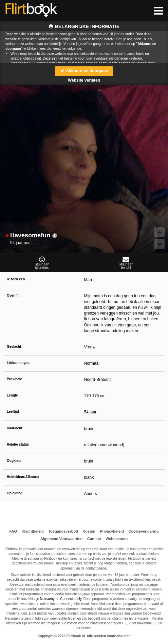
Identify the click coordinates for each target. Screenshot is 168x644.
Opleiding (15, 493)
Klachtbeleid (32, 531)
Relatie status (18, 444)
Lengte (12, 395)
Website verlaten (84, 80)
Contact (94, 539)
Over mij (14, 295)
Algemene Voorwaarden (62, 539)
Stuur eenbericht (126, 263)
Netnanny (47, 599)
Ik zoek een (16, 279)
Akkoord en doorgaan (84, 71)
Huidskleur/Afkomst (23, 477)
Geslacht (14, 347)
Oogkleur (14, 461)
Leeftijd (13, 412)
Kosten (89, 531)
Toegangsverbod (63, 531)
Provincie (14, 379)
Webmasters (117, 539)
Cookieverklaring (143, 531)
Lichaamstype (18, 363)
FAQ (13, 531)
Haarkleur (15, 428)
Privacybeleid (112, 531)
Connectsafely (71, 599)
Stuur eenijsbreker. (42, 263)
